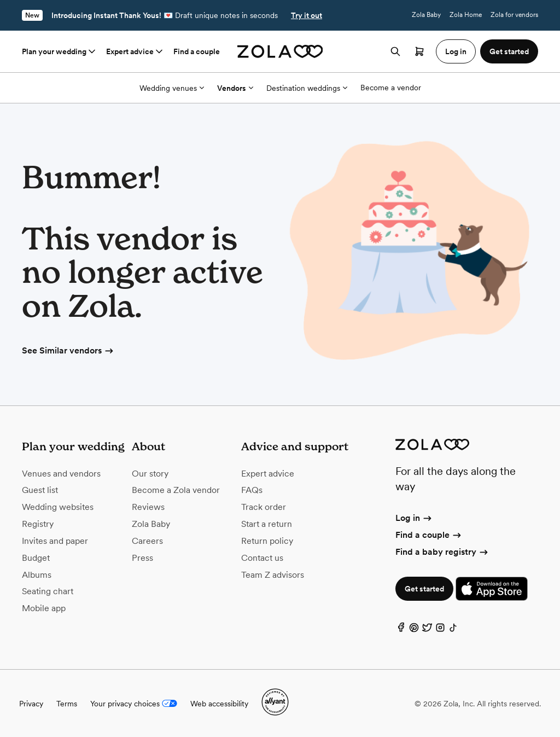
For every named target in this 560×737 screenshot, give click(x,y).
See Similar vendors (68, 350)
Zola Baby (426, 15)
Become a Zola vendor (176, 490)
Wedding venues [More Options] (172, 88)
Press (142, 558)
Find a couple (197, 51)
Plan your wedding (60, 51)
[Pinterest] (414, 630)
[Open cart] (419, 51)
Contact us (262, 558)
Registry (38, 524)
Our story (150, 474)
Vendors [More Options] (235, 88)
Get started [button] (509, 51)
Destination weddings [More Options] (307, 88)
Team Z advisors (273, 575)
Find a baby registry (442, 552)
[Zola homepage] (280, 51)
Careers (147, 541)
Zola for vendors (514, 15)
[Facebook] (401, 630)
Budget (36, 558)
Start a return (267, 524)
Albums (37, 575)
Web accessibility (219, 704)
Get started (424, 589)
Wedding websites (58, 507)
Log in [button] (456, 51)
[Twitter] (427, 630)
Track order (264, 507)
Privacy (31, 704)
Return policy (267, 541)
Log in (414, 518)
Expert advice (135, 51)
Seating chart (48, 591)
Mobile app (44, 608)
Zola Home (466, 15)
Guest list (40, 490)
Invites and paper (55, 541)
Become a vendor (391, 88)
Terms (67, 704)
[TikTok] (453, 630)
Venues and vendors (61, 474)
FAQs (252, 490)
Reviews (148, 507)
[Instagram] (440, 630)
